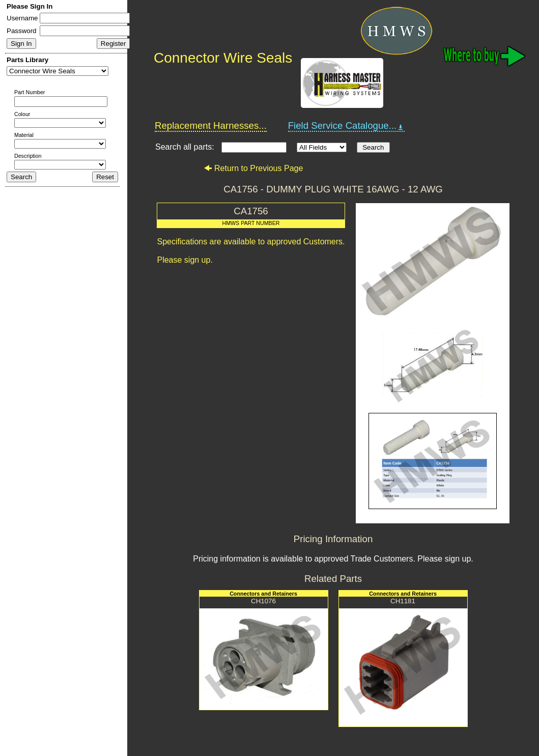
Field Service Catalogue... (347, 126)
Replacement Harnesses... (211, 125)
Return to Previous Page (253, 168)
